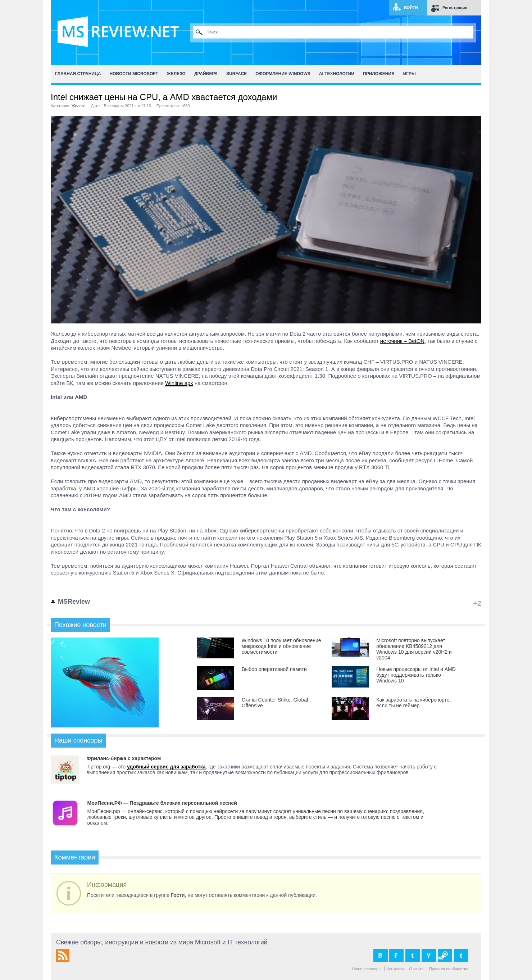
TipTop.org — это (107, 767)
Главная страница (78, 74)
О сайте (416, 969)
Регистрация (455, 8)
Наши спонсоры (367, 969)
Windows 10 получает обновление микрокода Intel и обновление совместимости (281, 646)
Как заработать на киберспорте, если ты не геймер (413, 703)
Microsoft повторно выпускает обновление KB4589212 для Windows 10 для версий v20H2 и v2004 (414, 649)
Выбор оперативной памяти (274, 669)
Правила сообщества (449, 969)
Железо (176, 74)
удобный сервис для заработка (166, 767)
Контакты (395, 969)
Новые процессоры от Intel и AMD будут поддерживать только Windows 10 (416, 675)
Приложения (379, 74)
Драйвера (206, 74)
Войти (411, 8)
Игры (410, 74)
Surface (237, 74)
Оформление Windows (283, 74)
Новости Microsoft (134, 74)
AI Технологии (337, 74)
